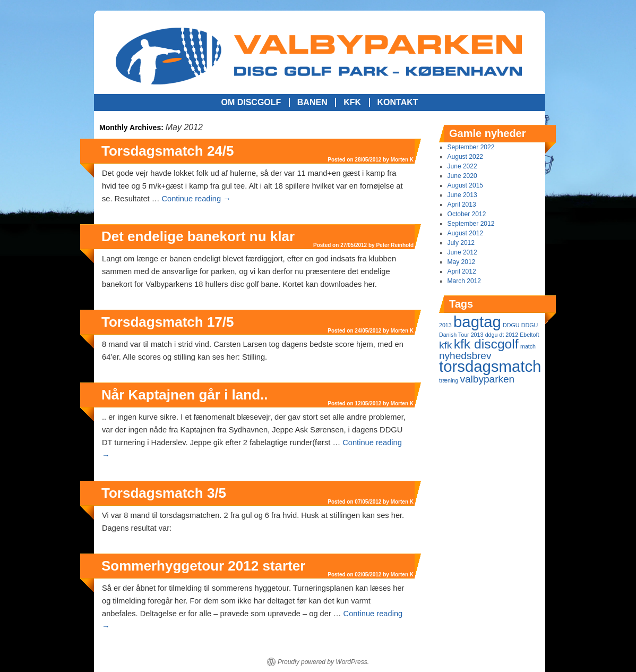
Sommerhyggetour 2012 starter (203, 566)
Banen (312, 102)
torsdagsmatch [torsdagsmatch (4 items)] (490, 366)
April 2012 (462, 271)
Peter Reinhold (395, 245)
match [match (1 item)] (528, 346)
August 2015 (465, 185)
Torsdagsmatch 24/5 (168, 151)
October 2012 (467, 214)
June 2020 (462, 176)
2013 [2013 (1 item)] (445, 325)
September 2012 (471, 224)
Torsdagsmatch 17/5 (168, 322)
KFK (352, 102)
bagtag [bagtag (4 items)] (477, 322)
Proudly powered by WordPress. (323, 662)
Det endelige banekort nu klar (198, 236)
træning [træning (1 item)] (449, 380)
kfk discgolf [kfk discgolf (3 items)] (486, 344)
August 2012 (465, 233)
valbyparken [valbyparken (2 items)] (487, 379)
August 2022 (465, 157)
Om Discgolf (251, 102)
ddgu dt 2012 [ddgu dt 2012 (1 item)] (502, 335)
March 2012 (464, 281)
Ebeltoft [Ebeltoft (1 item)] (529, 335)
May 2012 (462, 262)
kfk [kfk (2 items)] (445, 345)
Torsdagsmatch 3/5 (164, 493)
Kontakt (398, 102)
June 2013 (462, 195)
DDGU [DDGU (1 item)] (511, 325)
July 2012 (461, 243)
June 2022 (462, 166)
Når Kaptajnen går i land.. (185, 395)
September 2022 (471, 147)
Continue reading (196, 199)
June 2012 (462, 252)
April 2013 (462, 205)
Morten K (402, 160)
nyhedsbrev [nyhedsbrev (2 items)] (465, 356)
